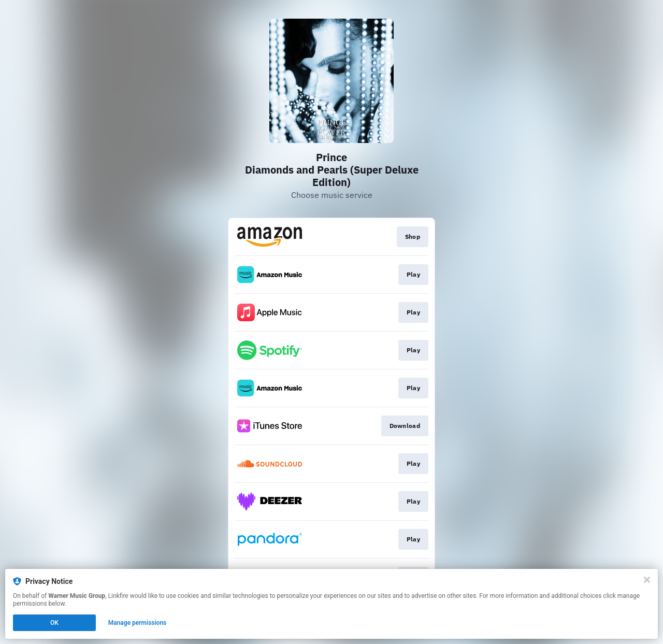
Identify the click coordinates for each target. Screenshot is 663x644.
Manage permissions (138, 623)
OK (54, 623)
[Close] (647, 580)
